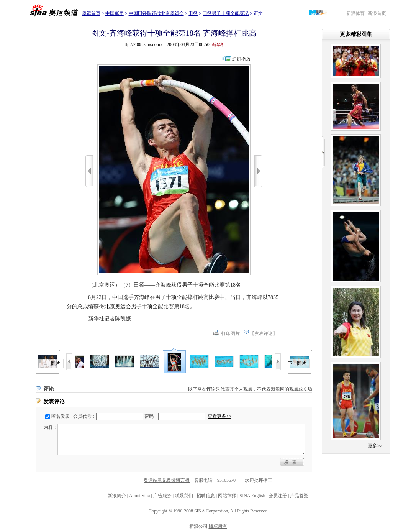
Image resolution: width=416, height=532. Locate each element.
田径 (193, 13)
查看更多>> (219, 416)
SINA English (252, 496)
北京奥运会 (118, 306)
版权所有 (218, 526)
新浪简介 (117, 496)
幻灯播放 (241, 59)
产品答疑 (299, 496)
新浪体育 (355, 13)
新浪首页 (377, 13)
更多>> (375, 446)
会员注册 (278, 496)
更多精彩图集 (356, 34)
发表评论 (264, 333)
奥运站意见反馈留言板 (167, 480)
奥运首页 (91, 13)
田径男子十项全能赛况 (226, 13)
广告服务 (162, 496)
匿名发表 (61, 416)
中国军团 (115, 13)
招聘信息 (206, 496)
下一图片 (297, 363)
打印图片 (231, 333)
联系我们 (184, 496)
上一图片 (51, 363)
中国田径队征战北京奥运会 (156, 13)
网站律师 (227, 496)
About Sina (139, 496)
